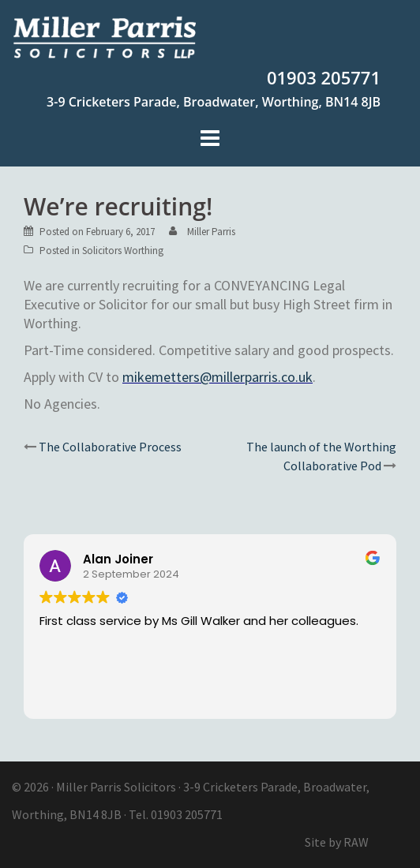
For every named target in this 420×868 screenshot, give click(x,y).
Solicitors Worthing (123, 251)
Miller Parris (211, 232)
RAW (356, 842)
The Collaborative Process (110, 447)
